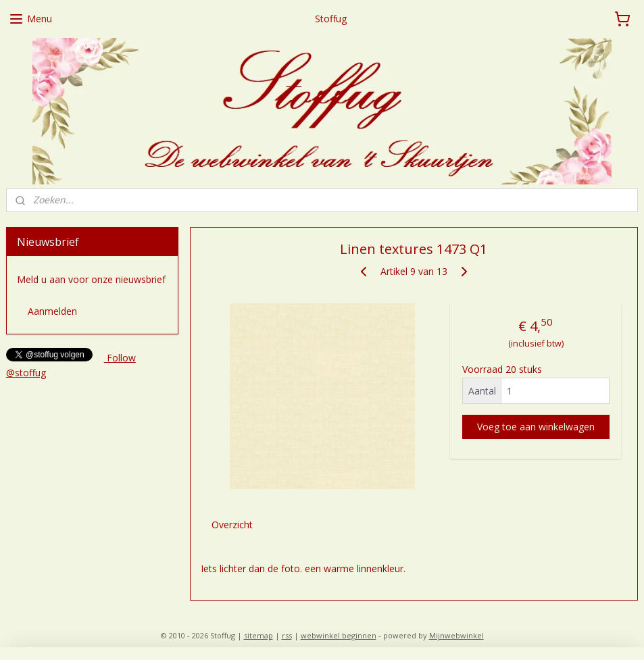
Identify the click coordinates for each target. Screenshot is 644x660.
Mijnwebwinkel (456, 635)
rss (287, 635)
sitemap (258, 635)
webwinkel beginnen (339, 635)
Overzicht (232, 524)
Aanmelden (52, 311)
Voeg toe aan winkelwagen (536, 426)
